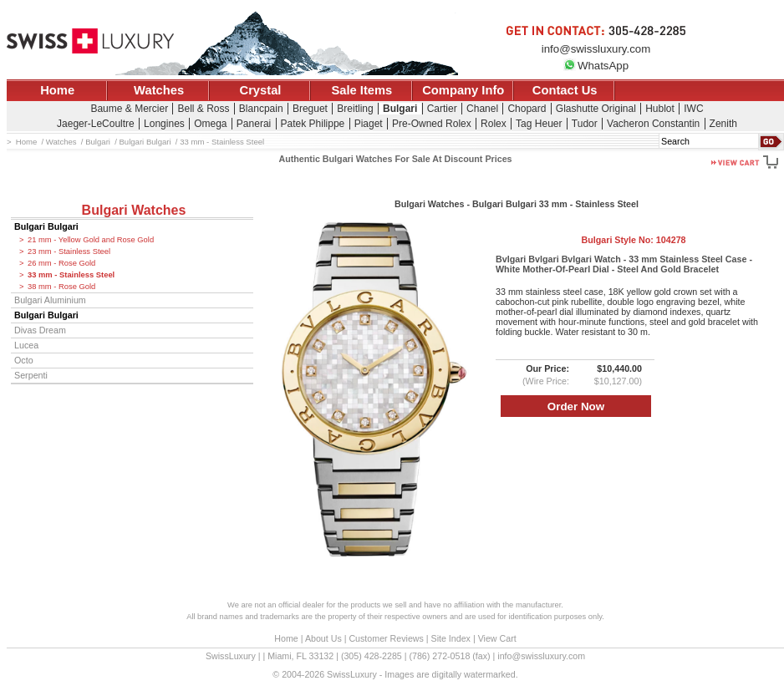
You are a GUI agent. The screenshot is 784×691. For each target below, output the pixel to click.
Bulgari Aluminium (50, 300)
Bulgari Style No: (633, 240)
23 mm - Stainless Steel (69, 252)
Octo (24, 360)
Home (57, 90)
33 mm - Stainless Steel (71, 275)
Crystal (261, 90)
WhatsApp (596, 66)
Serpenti (31, 375)
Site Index (451, 638)
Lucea (26, 345)
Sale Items (361, 90)
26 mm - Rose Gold (61, 263)
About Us (323, 638)
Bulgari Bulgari (46, 226)
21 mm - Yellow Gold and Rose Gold (91, 240)
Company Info (463, 90)
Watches (159, 90)
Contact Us (565, 90)
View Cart (497, 638)
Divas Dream (40, 330)
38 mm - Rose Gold (61, 287)
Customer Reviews (386, 638)
